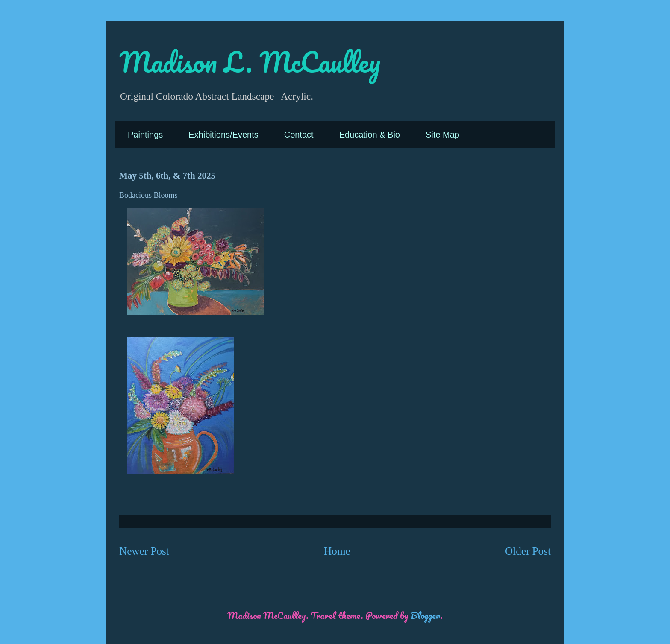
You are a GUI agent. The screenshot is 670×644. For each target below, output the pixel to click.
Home (337, 551)
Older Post (528, 551)
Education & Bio (370, 135)
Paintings (145, 135)
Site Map (442, 135)
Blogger (425, 615)
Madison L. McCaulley (250, 62)
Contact (299, 135)
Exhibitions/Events (223, 135)
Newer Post (144, 551)
